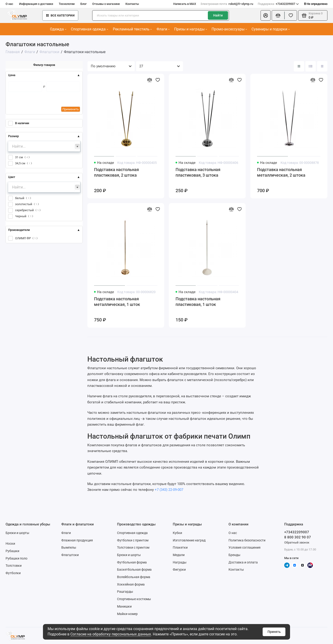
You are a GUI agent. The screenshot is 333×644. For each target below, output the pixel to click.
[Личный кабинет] (266, 15)
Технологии (67, 4)
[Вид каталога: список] (311, 66)
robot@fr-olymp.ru (227, 4)
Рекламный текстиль (132, 29)
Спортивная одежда (90, 29)
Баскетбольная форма (134, 570)
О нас (9, 4)
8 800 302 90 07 (298, 537)
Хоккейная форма (131, 584)
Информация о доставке (36, 4)
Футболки (13, 573)
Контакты (132, 4)
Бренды (234, 555)
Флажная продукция (77, 540)
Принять (274, 632)
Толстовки (14, 566)
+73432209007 (278, 4)
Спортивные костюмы (134, 599)
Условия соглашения (245, 547)
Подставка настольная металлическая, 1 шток (117, 302)
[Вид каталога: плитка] (299, 66)
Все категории (60, 15)
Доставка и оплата (243, 562)
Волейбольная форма (134, 577)
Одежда (58, 29)
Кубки (177, 533)
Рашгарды (125, 592)
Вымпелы (69, 547)
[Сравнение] (278, 15)
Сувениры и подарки (271, 29)
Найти (218, 15)
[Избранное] (291, 15)
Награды (180, 562)
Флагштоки (70, 555)
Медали (179, 555)
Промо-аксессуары (229, 29)
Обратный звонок (297, 542)
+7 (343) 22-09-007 (169, 490)
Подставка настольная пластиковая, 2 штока (116, 172)
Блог (83, 4)
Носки (10, 544)
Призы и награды (191, 29)
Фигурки (179, 570)
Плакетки (180, 547)
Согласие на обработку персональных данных (111, 634)
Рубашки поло (16, 558)
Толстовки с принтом (133, 547)
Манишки (124, 606)
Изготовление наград (189, 540)
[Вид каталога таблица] (322, 66)
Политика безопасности (247, 540)
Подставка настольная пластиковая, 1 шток (198, 302)
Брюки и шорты (17, 533)
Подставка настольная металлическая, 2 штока (281, 172)
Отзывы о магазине (106, 4)
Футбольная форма (132, 562)
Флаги (163, 29)
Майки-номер (127, 614)
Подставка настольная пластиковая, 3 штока (198, 172)
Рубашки (12, 551)
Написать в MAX (185, 4)
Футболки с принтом (133, 540)
